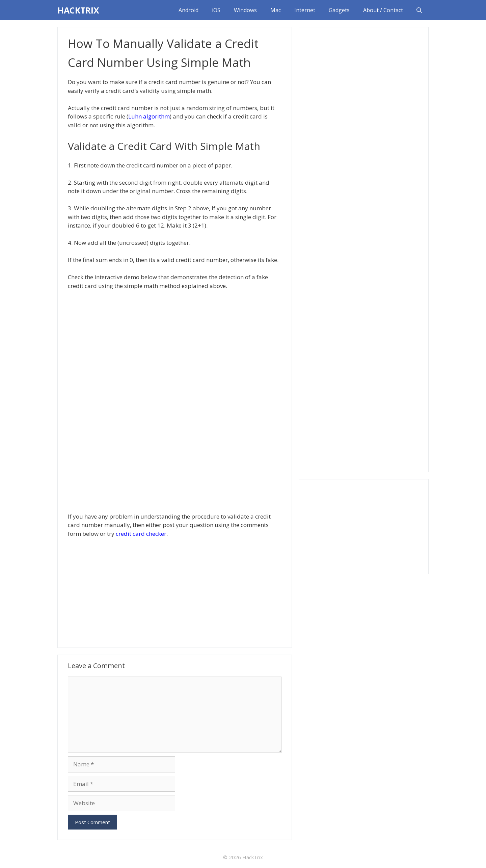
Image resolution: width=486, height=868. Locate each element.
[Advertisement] (175, 592)
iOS (216, 10)
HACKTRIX (78, 10)
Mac (276, 10)
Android (188, 10)
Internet (305, 10)
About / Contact (383, 10)
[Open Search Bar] (419, 10)
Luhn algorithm (149, 116)
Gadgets (339, 10)
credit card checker (141, 534)
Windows (245, 10)
